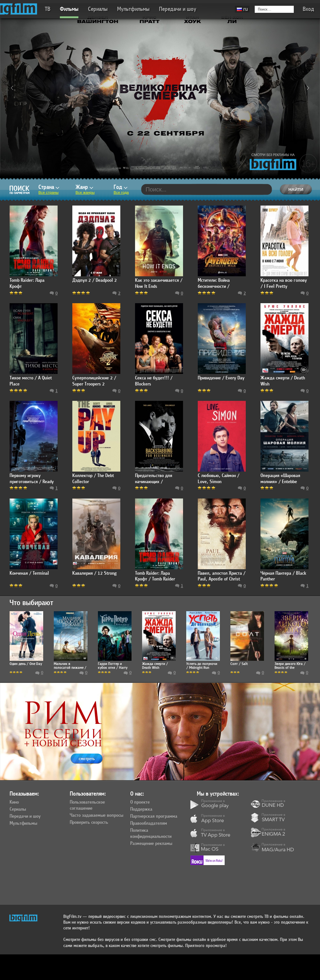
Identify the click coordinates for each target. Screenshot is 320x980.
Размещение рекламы (151, 844)
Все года (121, 192)
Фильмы (69, 9)
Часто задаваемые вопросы (96, 815)
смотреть (87, 759)
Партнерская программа (154, 816)
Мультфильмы (133, 9)
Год (120, 187)
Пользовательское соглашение (87, 805)
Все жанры (85, 192)
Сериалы (98, 9)
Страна (49, 187)
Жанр (84, 187)
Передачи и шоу (178, 9)
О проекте (140, 802)
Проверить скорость (89, 822)
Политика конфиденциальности (151, 834)
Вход (308, 9)
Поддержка (141, 809)
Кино (14, 802)
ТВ (48, 9)
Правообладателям (149, 823)
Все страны (48, 192)
